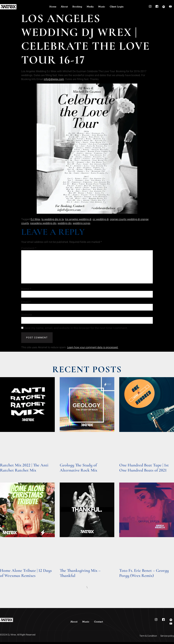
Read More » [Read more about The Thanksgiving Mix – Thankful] (66, 582)
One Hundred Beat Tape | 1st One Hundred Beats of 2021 (144, 470)
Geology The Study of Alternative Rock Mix (78, 470)
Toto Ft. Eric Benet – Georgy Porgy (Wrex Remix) (144, 575)
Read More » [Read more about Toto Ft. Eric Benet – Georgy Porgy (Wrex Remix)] (126, 582)
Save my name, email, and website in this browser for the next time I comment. (76, 330)
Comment (29, 248)
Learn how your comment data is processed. (93, 349)
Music (102, 7)
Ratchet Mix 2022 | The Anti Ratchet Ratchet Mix (24, 470)
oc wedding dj (101, 219)
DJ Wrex (35, 219)
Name (26, 290)
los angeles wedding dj (78, 219)
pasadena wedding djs (43, 223)
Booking (77, 7)
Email (26, 304)
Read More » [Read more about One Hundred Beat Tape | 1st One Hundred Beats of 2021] (126, 477)
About (64, 7)
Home (53, 7)
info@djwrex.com (54, 79)
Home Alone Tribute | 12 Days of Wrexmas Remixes (26, 575)
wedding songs (81, 223)
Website (27, 317)
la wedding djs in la (53, 219)
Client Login (117, 7)
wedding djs (65, 223)
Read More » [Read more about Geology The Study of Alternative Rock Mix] (66, 477)
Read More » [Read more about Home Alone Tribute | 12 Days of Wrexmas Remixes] (6, 582)
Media (90, 7)
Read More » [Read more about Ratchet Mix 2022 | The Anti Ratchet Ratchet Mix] (6, 477)
